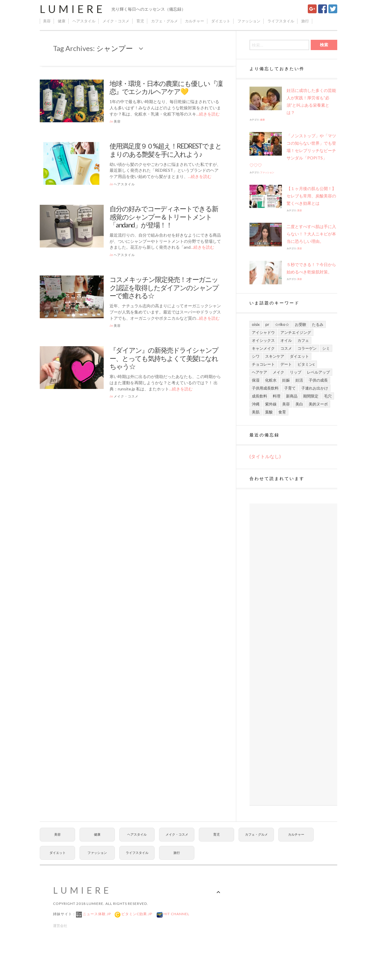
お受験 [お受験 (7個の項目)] (301, 324)
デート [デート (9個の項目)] (286, 364)
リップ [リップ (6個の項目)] (296, 372)
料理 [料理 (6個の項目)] (277, 396)
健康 (62, 21)
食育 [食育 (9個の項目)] (282, 412)
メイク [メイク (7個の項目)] (278, 372)
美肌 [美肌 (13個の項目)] (256, 412)
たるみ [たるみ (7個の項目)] (318, 324)
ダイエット (221, 21)
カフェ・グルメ (164, 21)
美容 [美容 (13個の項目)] (286, 404)
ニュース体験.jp (96, 914)
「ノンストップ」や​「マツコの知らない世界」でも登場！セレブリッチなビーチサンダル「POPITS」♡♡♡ (293, 150)
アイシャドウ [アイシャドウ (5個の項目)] (263, 332)
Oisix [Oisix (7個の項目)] (256, 324)
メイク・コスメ (116, 21)
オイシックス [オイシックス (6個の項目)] (263, 340)
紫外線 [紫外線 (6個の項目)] (271, 404)
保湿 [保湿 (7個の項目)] (256, 380)
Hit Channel (176, 914)
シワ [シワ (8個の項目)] (256, 356)
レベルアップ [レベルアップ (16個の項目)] (318, 372)
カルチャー (195, 21)
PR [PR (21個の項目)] (267, 324)
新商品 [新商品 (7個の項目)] (292, 396)
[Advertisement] (293, 655)
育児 (140, 21)
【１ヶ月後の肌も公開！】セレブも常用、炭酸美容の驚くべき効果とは (311, 196)
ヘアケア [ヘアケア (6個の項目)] (259, 372)
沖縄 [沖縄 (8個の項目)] (256, 404)
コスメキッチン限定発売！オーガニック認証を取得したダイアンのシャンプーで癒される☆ (164, 287)
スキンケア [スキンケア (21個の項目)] (275, 356)
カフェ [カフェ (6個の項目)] (303, 340)
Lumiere (73, 9)
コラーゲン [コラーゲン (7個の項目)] (307, 348)
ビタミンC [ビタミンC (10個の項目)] (306, 364)
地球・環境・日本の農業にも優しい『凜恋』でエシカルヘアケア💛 (166, 88)
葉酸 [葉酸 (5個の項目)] (269, 412)
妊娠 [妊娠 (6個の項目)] (286, 380)
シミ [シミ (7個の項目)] (326, 348)
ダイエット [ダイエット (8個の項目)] (299, 356)
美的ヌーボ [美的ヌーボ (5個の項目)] (318, 404)
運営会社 (60, 926)
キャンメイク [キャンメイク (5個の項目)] (263, 348)
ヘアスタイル (84, 21)
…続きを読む (208, 114)
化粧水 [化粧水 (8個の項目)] (271, 380)
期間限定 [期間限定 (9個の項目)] (311, 396)
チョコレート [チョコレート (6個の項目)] (263, 364)
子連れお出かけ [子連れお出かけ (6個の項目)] (315, 388)
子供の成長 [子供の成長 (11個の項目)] (318, 380)
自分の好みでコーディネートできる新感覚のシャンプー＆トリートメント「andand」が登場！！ (164, 217)
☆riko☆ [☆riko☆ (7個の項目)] (282, 324)
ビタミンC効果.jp (136, 914)
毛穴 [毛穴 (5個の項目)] (328, 396)
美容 (47, 21)
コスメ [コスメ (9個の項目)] (286, 348)
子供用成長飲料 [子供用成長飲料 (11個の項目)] (265, 388)
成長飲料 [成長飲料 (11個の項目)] (259, 396)
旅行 (305, 21)
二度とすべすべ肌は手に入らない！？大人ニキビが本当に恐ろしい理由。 (311, 234)
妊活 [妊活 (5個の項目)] (299, 380)
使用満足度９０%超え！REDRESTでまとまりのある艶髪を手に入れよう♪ (166, 150)
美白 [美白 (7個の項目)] (299, 404)
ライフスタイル (281, 21)
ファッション (249, 21)
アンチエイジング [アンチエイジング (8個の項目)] (296, 332)
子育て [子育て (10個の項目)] (290, 388)
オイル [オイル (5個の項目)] (286, 340)
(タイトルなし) (265, 456)
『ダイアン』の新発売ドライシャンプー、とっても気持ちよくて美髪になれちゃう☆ (164, 358)
